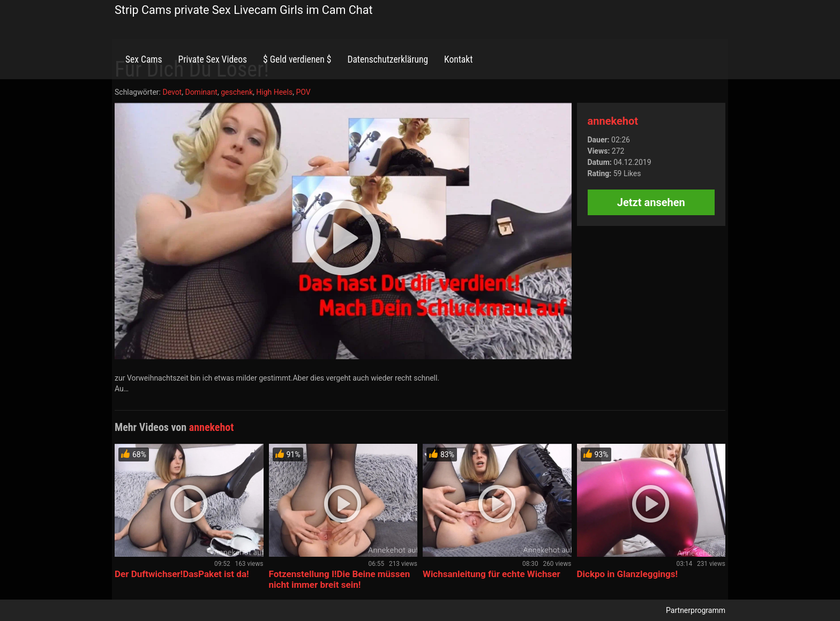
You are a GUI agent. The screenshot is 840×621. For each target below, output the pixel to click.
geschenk (237, 92)
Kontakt (458, 59)
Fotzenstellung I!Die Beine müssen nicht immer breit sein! (340, 579)
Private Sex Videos (212, 59)
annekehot (613, 121)
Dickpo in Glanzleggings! (628, 574)
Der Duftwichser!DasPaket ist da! (182, 574)
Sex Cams (144, 59)
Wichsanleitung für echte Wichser (492, 574)
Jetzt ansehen (651, 202)
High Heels (274, 92)
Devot (172, 92)
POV (303, 92)
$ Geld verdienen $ (297, 59)
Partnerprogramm (696, 610)
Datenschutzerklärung (388, 59)
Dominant (201, 92)
